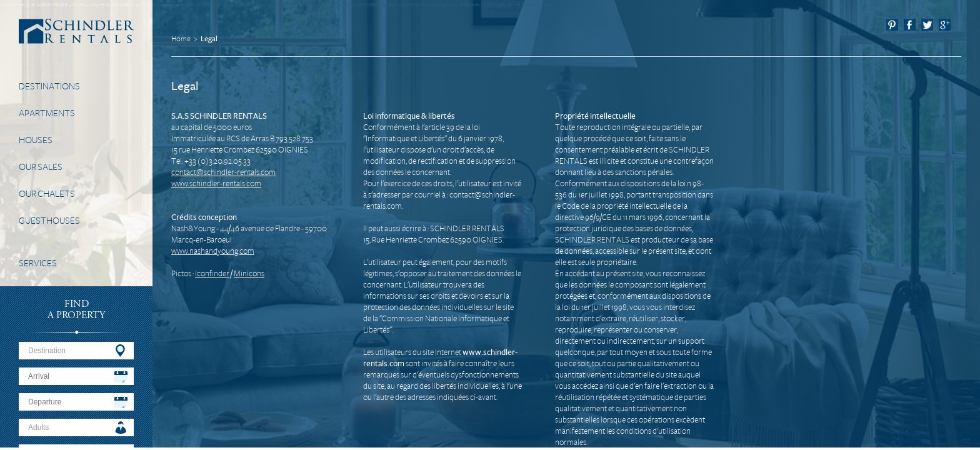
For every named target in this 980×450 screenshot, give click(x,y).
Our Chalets (47, 194)
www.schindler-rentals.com (216, 184)
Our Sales (41, 167)
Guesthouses (49, 221)
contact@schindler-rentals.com (223, 172)
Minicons (249, 274)
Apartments (47, 113)
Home (181, 39)
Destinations (49, 86)
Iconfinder (212, 274)
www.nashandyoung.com (213, 251)
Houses (36, 140)
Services (38, 263)
